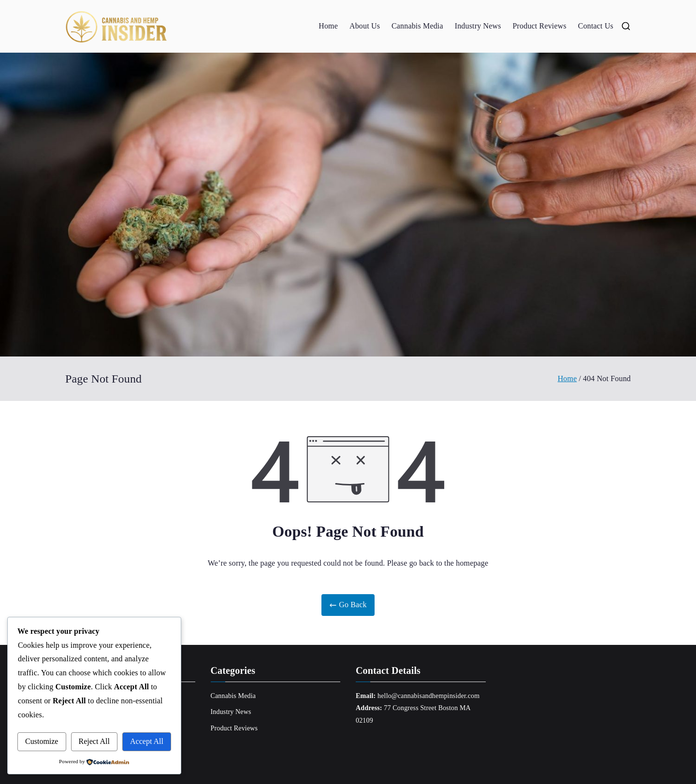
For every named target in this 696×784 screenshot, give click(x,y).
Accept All (147, 741)
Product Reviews (540, 26)
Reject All (94, 741)
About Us (365, 26)
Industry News (478, 26)
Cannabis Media (417, 26)
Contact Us (596, 26)
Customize (42, 741)
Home (328, 26)
